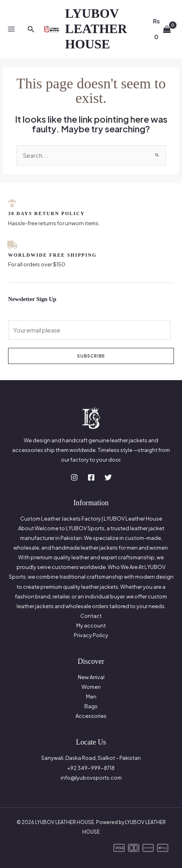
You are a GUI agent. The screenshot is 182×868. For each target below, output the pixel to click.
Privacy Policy (91, 635)
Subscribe (91, 356)
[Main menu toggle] (11, 29)
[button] (31, 29)
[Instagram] (74, 477)
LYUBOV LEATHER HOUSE (96, 29)
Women (91, 687)
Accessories (91, 716)
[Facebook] (91, 477)
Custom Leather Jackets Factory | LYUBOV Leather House (91, 519)
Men (91, 696)
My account (91, 625)
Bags (91, 706)
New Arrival (91, 677)
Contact (91, 616)
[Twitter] (108, 477)
